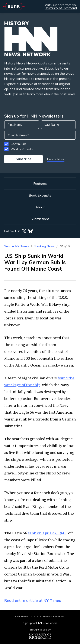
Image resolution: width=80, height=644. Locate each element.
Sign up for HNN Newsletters (40, 623)
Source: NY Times (17, 246)
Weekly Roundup (23, 149)
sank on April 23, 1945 (47, 533)
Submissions (40, 219)
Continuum (18, 144)
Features (40, 183)
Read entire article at (33, 600)
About (40, 207)
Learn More (56, 159)
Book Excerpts (40, 195)
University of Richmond (61, 8)
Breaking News (44, 246)
